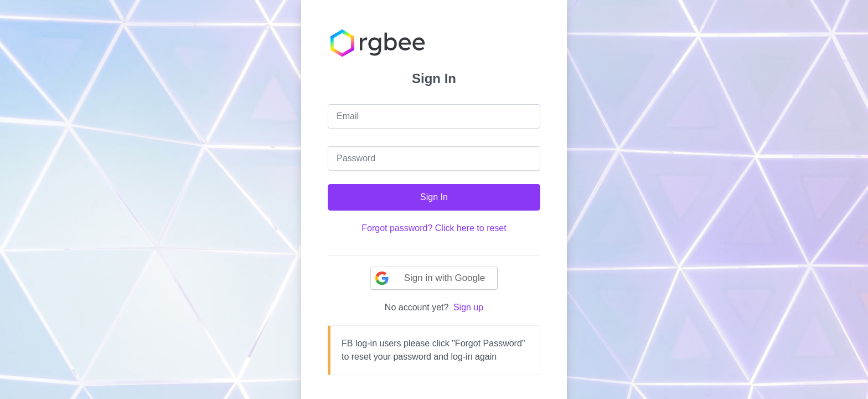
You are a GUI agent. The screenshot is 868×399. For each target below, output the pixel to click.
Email (348, 116)
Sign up (468, 307)
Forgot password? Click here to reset (434, 228)
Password (356, 158)
